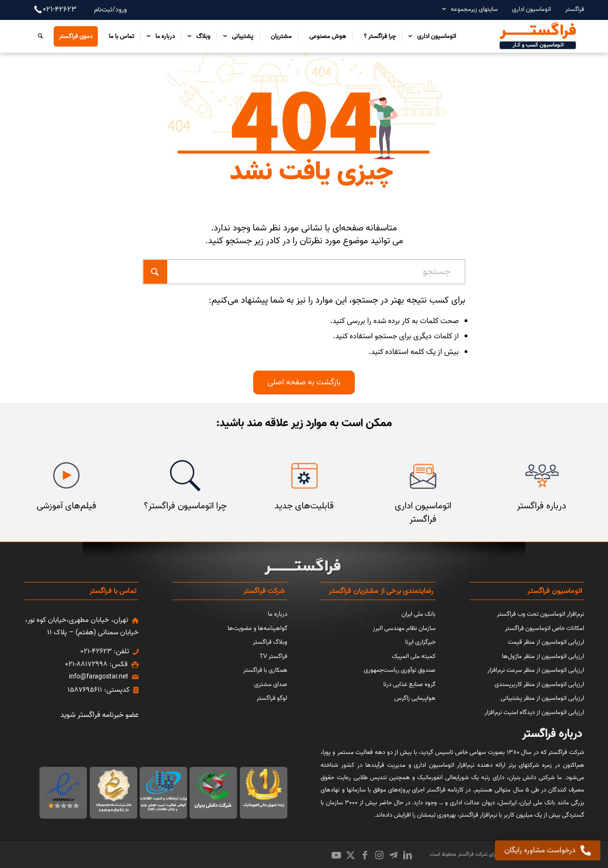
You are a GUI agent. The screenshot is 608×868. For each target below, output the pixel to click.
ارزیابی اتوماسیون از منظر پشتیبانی (542, 698)
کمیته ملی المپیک (414, 656)
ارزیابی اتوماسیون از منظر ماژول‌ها (543, 656)
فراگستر (575, 9)
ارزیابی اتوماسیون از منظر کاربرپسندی (539, 684)
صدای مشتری (271, 684)
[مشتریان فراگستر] (542, 476)
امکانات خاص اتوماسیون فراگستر (545, 628)
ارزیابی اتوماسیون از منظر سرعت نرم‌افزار (536, 670)
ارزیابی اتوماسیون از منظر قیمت (546, 642)
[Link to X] (351, 855)
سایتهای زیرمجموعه (474, 9)
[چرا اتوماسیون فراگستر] (185, 476)
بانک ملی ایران (418, 614)
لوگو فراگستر (272, 698)
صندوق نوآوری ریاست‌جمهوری (400, 670)
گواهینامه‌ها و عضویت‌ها (257, 628)
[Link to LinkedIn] (408, 855)
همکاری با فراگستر (265, 670)
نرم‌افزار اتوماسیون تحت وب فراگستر (541, 614)
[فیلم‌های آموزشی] (66, 476)
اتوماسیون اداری (532, 9)
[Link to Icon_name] (393, 855)
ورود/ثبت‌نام (110, 10)
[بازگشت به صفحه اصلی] (304, 382)
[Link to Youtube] (336, 855)
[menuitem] (570, 9)
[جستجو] (38, 36)
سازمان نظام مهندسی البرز (404, 628)
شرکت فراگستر (472, 854)
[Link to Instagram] (379, 855)
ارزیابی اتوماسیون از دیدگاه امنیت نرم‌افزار (534, 712)
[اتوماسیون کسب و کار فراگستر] (537, 36)
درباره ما (278, 614)
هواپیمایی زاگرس (415, 698)
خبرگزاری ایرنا (420, 642)
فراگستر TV (273, 656)
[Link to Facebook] (365, 855)
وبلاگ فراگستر (270, 642)
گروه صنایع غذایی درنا (409, 684)
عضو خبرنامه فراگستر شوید (100, 715)
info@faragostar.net (99, 677)
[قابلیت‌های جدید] (304, 476)
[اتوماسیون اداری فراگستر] (423, 476)
